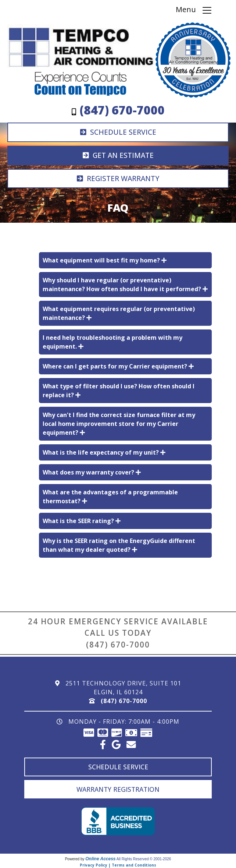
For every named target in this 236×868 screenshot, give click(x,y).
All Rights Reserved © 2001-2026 (144, 859)
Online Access (100, 859)
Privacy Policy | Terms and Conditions (118, 865)
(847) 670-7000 (118, 645)
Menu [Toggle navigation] (194, 10)
